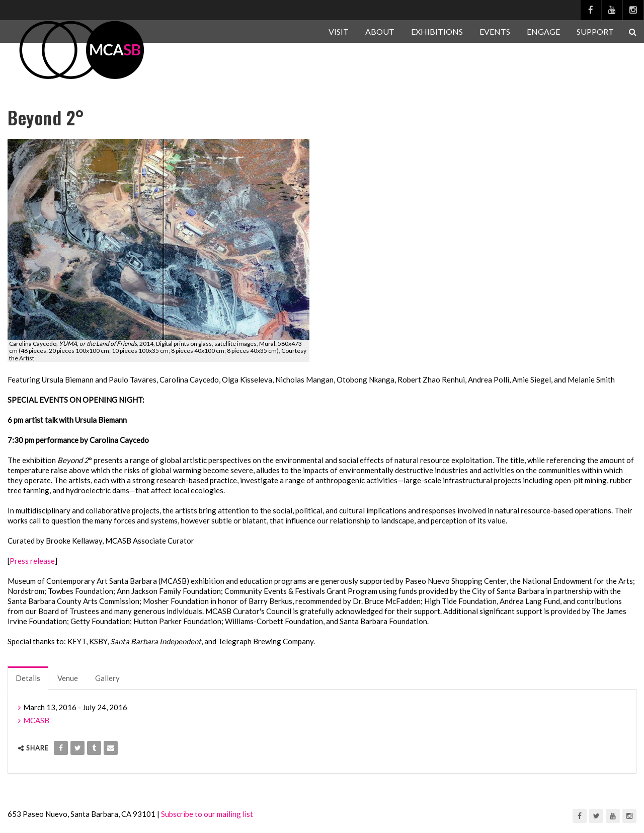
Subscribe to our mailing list (207, 814)
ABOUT (380, 31)
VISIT (339, 31)
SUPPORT (595, 31)
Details (28, 678)
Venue (68, 678)
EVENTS (495, 31)
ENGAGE (543, 31)
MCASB (36, 720)
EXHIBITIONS (437, 31)
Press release (32, 561)
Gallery (107, 678)
